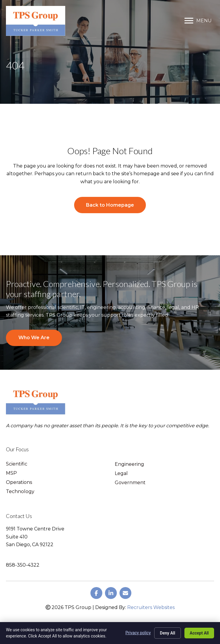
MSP (11, 473)
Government (130, 483)
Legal (121, 474)
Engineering (129, 464)
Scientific (17, 464)
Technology (20, 492)
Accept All (199, 633)
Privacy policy (138, 633)
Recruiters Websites (151, 607)
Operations (19, 483)
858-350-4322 (23, 565)
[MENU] (198, 21)
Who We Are (34, 338)
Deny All (168, 633)
